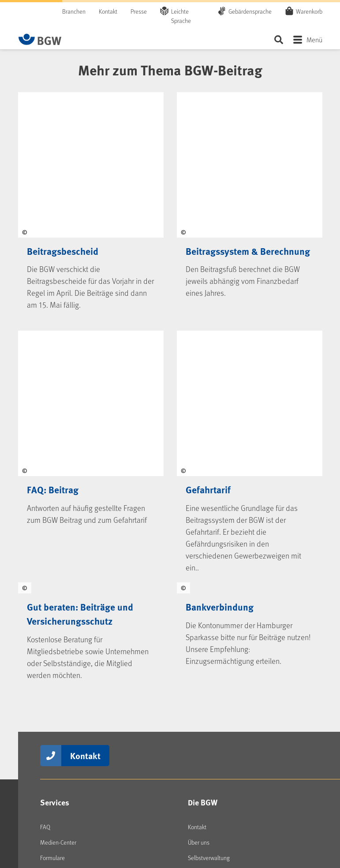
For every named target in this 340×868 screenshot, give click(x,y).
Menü (314, 39)
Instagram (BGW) (68, 684)
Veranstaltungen (60, 582)
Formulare (52, 567)
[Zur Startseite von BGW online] (40, 39)
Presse (139, 11)
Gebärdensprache (250, 11)
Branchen (74, 11)
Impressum (232, 816)
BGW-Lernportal (59, 613)
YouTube (58, 715)
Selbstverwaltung (209, 567)
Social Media (62, 644)
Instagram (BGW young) (76, 699)
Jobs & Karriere (206, 598)
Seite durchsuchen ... (279, 39)
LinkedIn (58, 668)
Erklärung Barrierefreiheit (127, 823)
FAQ (45, 536)
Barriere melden (182, 823)
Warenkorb (309, 11)
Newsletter (61, 761)
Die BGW (203, 511)
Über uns (199, 551)
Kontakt (108, 11)
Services (55, 511)
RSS (52, 745)
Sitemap (312, 816)
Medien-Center (58, 551)
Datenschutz (274, 816)
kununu (56, 730)
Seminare (52, 598)
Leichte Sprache (181, 16)
